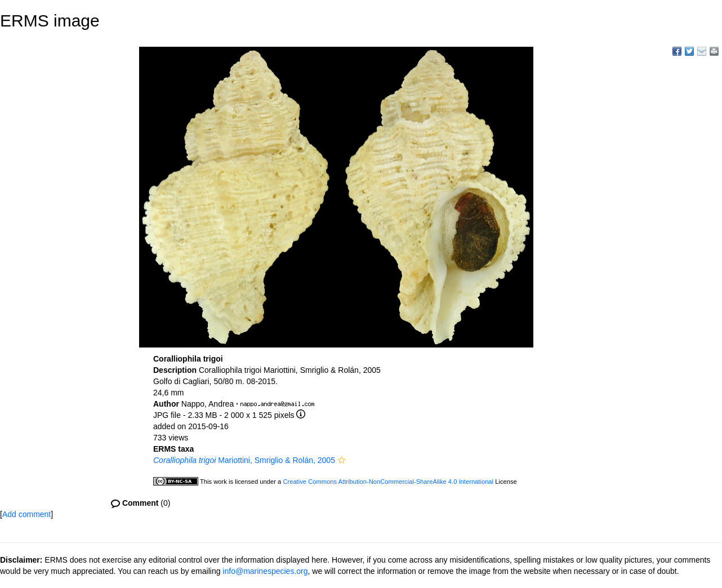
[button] (342, 460)
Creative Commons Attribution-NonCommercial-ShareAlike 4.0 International (388, 482)
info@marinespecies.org (265, 571)
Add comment (26, 514)
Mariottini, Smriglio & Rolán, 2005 (244, 460)
